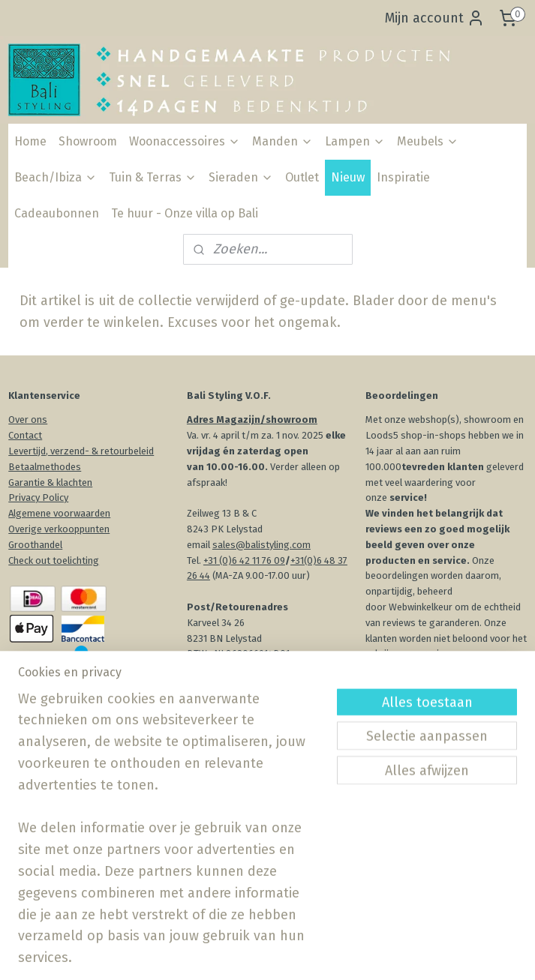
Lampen (355, 141)
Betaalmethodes (45, 467)
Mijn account (435, 18)
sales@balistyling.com (261, 545)
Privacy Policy (38, 497)
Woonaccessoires (185, 141)
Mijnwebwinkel (443, 953)
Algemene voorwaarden (59, 513)
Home (30, 141)
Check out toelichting (54, 560)
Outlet (302, 177)
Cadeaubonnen (57, 213)
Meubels (428, 141)
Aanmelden (234, 874)
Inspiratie (403, 177)
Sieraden (241, 177)
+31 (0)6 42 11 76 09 (244, 560)
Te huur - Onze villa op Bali (185, 213)
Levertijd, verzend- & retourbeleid (81, 451)
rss (265, 953)
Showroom (88, 141)
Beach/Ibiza (56, 177)
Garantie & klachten (50, 483)
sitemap (236, 953)
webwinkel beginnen (318, 953)
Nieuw (348, 177)
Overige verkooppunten (59, 529)
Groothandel (35, 545)
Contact (25, 435)
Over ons (28, 420)
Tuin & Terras (153, 177)
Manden (283, 141)
